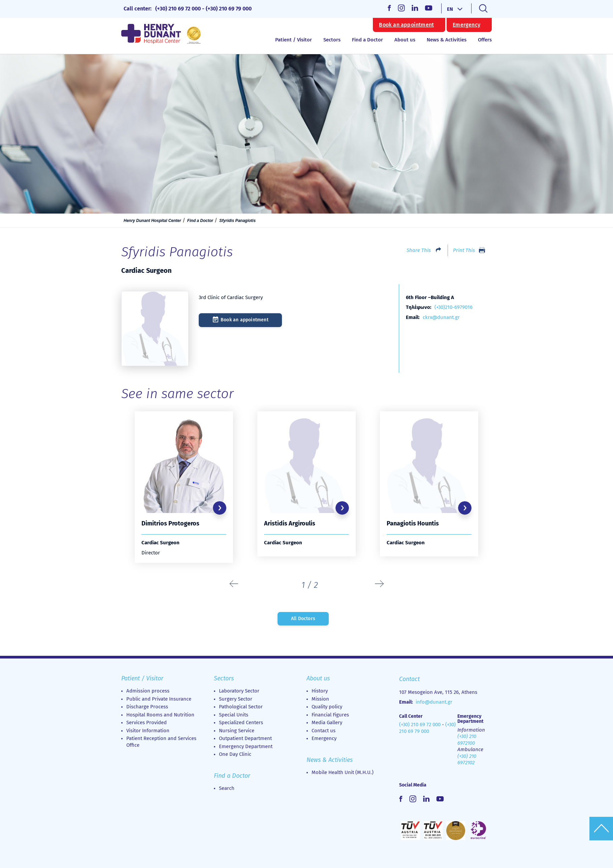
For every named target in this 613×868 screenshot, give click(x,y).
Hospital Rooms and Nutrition (160, 715)
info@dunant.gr (434, 702)
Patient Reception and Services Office (161, 742)
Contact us (324, 731)
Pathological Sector (241, 707)
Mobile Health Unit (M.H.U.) (343, 772)
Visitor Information (148, 731)
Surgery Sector (236, 699)
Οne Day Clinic (235, 754)
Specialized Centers (241, 722)
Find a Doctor (367, 40)
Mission (320, 699)
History (320, 691)
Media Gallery (327, 722)
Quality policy (327, 707)
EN (450, 9)
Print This (464, 250)
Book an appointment (406, 25)
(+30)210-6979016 (454, 307)
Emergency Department (246, 746)
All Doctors (303, 619)
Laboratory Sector (239, 691)
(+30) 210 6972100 (467, 740)
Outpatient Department (245, 738)
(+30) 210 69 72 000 (178, 9)
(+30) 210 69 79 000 (229, 9)
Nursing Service (237, 731)
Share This (419, 250)
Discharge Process (147, 707)
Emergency (466, 25)
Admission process (148, 691)
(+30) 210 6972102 (467, 760)
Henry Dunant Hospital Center (152, 221)
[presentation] (234, 584)
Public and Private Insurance (159, 699)
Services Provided (147, 722)
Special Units (234, 715)
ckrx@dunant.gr (441, 317)
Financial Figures (330, 715)
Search (227, 788)
